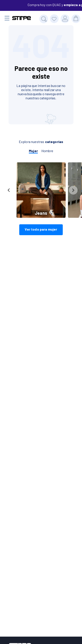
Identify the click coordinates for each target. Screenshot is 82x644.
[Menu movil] (7, 18)
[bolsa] (76, 19)
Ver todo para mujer (41, 229)
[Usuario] (65, 19)
